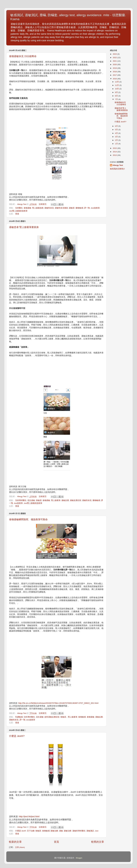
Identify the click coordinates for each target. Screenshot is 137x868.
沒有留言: (43, 204)
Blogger (79, 858)
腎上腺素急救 (38, 208)
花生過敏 (31, 500)
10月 (117, 89)
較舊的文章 (98, 842)
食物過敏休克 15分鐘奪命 (23, 56)
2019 (115, 68)
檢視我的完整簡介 (117, 169)
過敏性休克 (49, 208)
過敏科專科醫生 (79, 831)
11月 (117, 85)
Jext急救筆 (95, 208)
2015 (115, 148)
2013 (115, 155)
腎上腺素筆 (56, 500)
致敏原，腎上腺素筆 (69, 717)
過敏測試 (90, 831)
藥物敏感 (79, 208)
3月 (117, 137)
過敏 (61, 831)
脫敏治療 (54, 831)
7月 (117, 99)
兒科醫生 (19, 208)
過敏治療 (68, 831)
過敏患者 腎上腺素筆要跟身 (24, 227)
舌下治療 (31, 831)
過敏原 (72, 208)
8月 (117, 96)
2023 (115, 54)
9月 (117, 92)
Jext (97, 831)
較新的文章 (15, 842)
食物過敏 (27, 208)
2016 (115, 79)
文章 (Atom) (20, 847)
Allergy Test (118, 165)
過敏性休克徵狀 (61, 208)
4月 (117, 133)
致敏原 (39, 500)
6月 (117, 126)
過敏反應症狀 (76, 500)
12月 (117, 82)
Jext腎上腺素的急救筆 (18, 211)
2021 (115, 61)
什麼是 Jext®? (17, 736)
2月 (117, 140)
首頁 (56, 842)
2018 (115, 72)
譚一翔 (87, 208)
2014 (115, 152)
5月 (117, 130)
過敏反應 (65, 500)
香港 (17, 214)
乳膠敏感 (19, 717)
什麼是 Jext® (21, 831)
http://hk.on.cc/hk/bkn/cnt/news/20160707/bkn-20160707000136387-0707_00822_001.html (58, 703)
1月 (117, 144)
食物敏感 (82, 717)
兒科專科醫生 (21, 500)
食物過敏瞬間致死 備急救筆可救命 (28, 519)
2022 (115, 58)
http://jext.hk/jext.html (29, 816)
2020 (115, 64)
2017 (115, 75)
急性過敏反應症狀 (52, 717)
